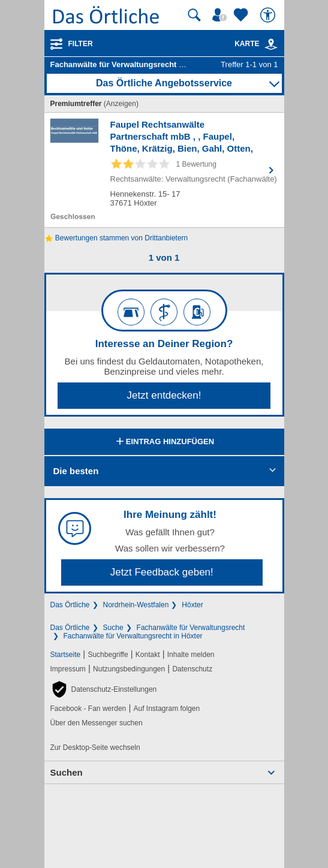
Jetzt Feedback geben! (162, 572)
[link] (271, 44)
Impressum (68, 669)
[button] (104, 689)
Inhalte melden (191, 655)
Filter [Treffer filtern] (81, 44)
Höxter (192, 605)
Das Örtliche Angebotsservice (164, 83)
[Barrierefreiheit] (269, 15)
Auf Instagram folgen (166, 709)
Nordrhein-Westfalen (136, 605)
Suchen (67, 772)
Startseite (66, 655)
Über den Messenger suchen (97, 723)
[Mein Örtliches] (221, 15)
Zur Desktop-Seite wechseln (95, 748)
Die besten (76, 471)
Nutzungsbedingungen (129, 669)
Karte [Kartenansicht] (256, 44)
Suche (113, 628)
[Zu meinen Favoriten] (242, 15)
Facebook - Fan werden (88, 709)
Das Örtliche (70, 605)
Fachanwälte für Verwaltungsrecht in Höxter (133, 636)
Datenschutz (192, 669)
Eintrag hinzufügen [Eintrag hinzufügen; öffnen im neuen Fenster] (164, 442)
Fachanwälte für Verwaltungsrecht (191, 628)
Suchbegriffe (108, 655)
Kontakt (148, 655)
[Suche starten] (194, 15)
